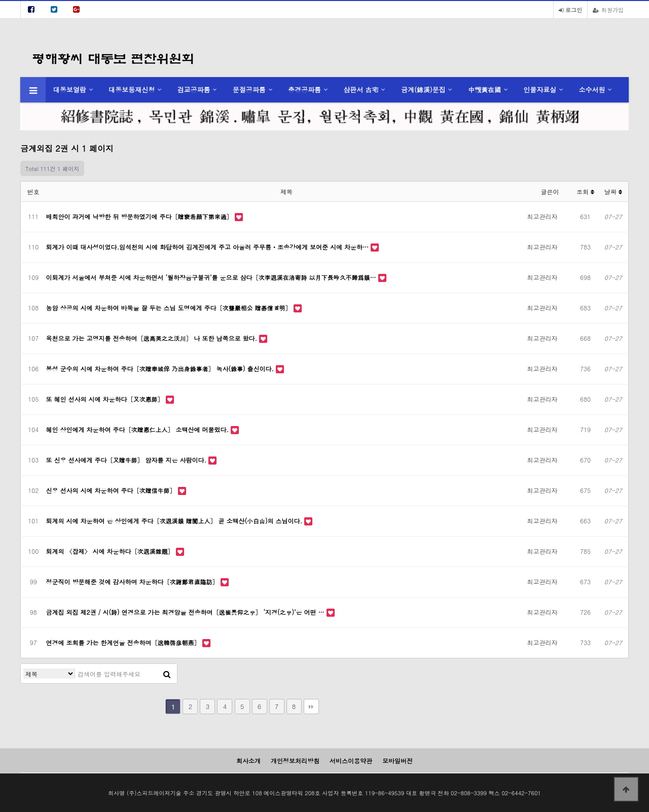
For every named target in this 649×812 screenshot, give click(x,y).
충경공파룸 (304, 90)
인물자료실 (540, 90)
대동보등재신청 (132, 90)
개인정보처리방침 (295, 761)
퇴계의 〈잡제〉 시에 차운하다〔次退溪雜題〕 (111, 551)
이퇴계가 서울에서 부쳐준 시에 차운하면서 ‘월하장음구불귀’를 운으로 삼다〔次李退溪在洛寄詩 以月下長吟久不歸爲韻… (212, 277)
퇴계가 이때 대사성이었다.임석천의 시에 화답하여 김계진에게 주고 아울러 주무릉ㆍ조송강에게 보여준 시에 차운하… (209, 247)
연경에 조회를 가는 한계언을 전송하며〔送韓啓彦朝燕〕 (124, 642)
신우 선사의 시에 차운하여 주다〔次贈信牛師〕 (112, 490)
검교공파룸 (194, 90)
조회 (585, 191)
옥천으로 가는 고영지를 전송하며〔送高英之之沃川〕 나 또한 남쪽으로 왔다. (153, 338)
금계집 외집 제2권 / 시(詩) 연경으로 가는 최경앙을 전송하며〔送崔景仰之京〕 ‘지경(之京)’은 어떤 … (186, 612)
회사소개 (248, 761)
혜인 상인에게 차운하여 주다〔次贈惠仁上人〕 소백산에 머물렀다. (139, 429)
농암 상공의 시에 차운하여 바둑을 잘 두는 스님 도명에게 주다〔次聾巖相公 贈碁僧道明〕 (170, 308)
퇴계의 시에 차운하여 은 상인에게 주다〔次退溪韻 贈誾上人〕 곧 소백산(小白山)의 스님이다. (175, 521)
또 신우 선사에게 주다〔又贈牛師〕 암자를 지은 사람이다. (128, 460)
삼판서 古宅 (361, 90)
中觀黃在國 (484, 90)
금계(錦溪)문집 (423, 90)
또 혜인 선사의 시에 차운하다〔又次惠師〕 (106, 399)
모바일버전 (398, 761)
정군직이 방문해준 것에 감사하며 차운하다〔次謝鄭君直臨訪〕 (133, 581)
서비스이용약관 (351, 761)
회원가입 (608, 10)
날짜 (613, 191)
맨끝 (311, 707)
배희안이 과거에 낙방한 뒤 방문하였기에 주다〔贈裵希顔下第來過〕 (140, 216)
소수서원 (592, 90)
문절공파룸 (249, 90)
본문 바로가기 (0, 0)
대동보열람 (70, 90)
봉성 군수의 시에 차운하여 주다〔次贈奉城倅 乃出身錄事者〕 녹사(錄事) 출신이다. (161, 368)
